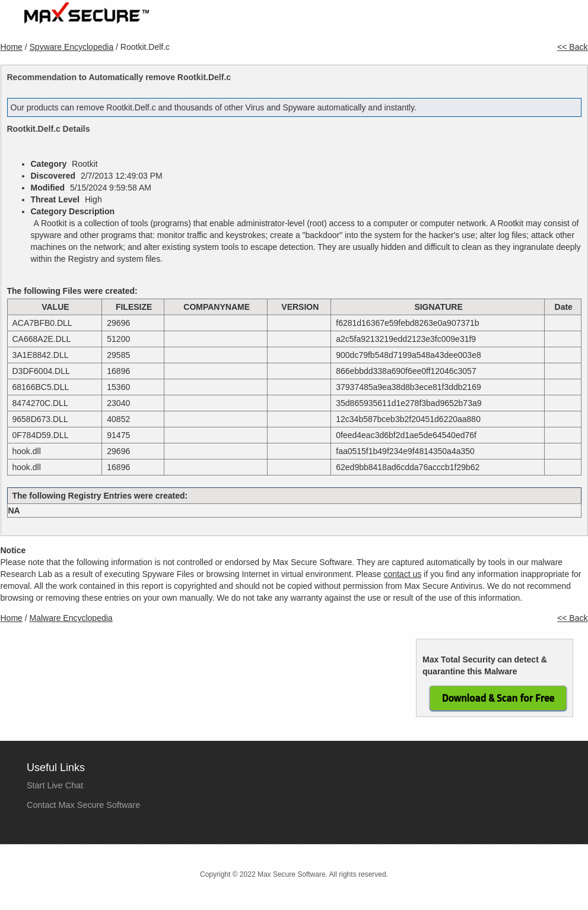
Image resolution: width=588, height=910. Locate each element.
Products (352, 19)
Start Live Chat (55, 785)
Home (302, 19)
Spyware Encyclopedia (72, 47)
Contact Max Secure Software (83, 805)
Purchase (409, 19)
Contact (563, 19)
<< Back (572, 47)
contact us (402, 574)
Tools (517, 19)
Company (468, 19)
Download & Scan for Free (498, 698)
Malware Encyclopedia (71, 618)
